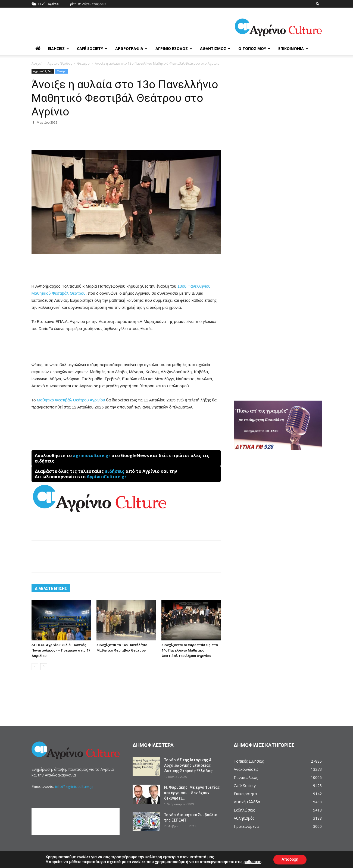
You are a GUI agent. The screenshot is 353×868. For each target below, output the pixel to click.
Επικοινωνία (293, 48)
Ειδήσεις (58, 48)
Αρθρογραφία (131, 48)
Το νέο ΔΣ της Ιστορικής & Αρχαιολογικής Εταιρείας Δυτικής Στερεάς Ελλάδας (188, 765)
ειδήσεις (115, 471)
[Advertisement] (126, 269)
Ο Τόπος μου (254, 48)
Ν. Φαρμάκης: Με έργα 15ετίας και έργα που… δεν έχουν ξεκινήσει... (192, 793)
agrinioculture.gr (92, 455)
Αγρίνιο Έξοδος (174, 48)
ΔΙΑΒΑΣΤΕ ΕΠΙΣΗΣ (51, 589)
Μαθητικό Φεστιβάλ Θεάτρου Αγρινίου (71, 400)
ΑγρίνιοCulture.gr (107, 477)
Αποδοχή (290, 859)
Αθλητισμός (215, 48)
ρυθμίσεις (252, 862)
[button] (318, 4)
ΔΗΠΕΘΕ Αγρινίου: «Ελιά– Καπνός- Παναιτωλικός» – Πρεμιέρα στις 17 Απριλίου (61, 650)
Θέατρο (83, 63)
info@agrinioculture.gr (74, 786)
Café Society (92, 48)
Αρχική (37, 63)
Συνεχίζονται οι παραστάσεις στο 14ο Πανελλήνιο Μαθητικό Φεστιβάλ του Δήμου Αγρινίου (190, 650)
